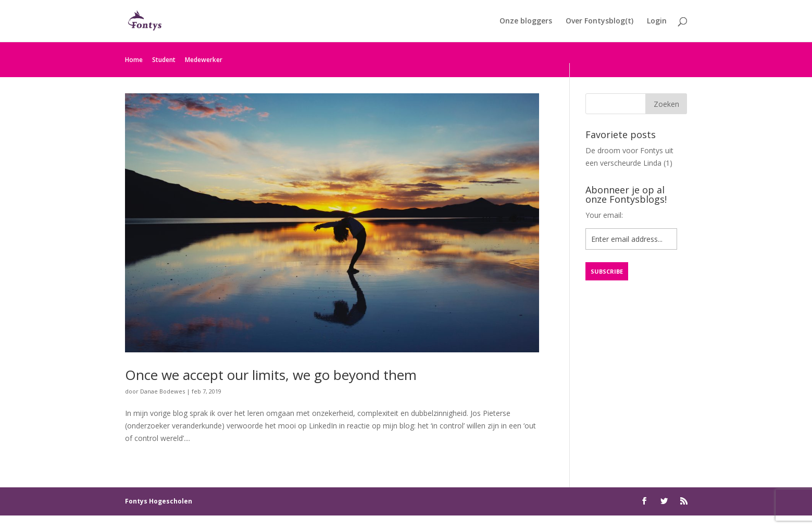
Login (657, 21)
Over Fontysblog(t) (599, 21)
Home (134, 60)
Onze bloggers (526, 21)
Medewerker (204, 60)
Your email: (604, 215)
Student (164, 60)
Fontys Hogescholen (159, 501)
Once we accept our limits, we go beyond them (271, 375)
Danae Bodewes (163, 391)
